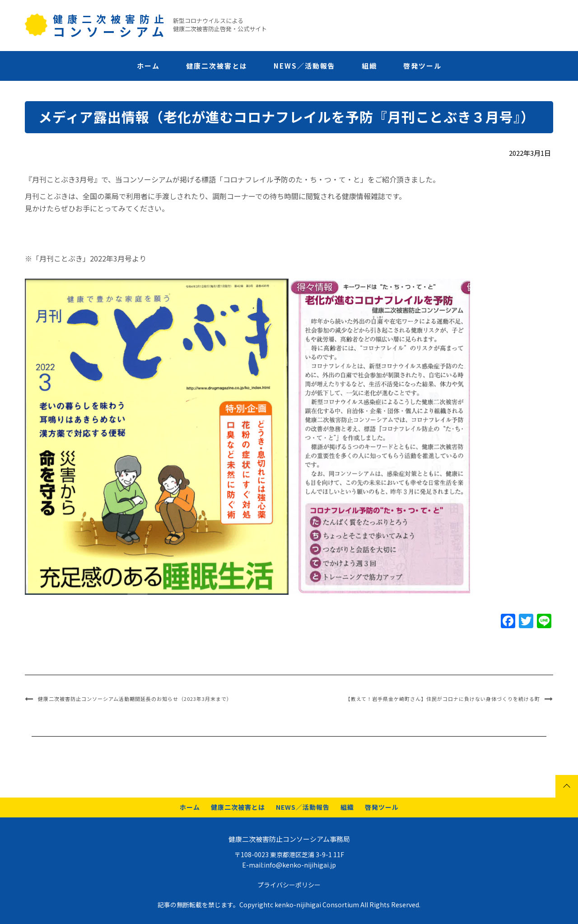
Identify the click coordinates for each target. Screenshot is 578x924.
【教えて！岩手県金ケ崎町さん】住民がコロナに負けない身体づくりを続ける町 (443, 699)
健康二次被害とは (217, 66)
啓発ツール (422, 66)
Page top (567, 786)
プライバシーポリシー (289, 885)
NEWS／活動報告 (305, 66)
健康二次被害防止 (111, 24)
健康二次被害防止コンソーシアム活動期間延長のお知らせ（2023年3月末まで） (135, 699)
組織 (369, 66)
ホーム (148, 66)
